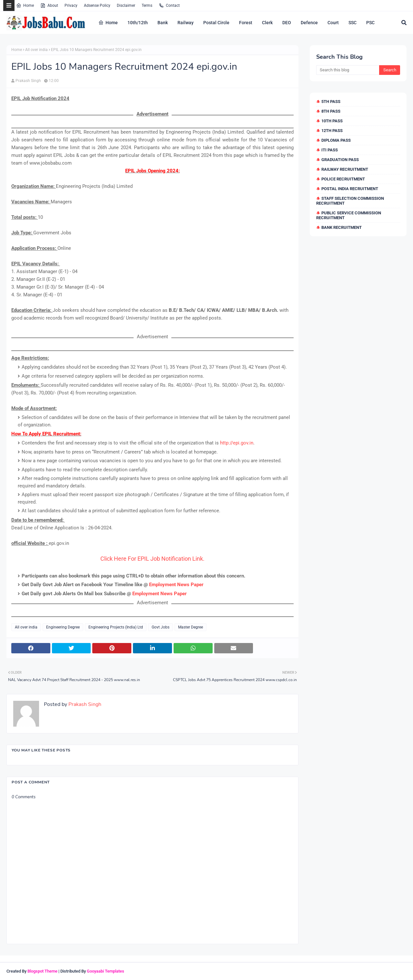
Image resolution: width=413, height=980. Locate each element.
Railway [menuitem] (186, 23)
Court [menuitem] (333, 23)
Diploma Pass (336, 140)
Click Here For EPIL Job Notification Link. (152, 559)
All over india (36, 50)
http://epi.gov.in (237, 443)
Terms (147, 5)
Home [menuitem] (108, 23)
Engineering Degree (63, 627)
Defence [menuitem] (309, 23)
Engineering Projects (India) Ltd (116, 627)
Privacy (71, 5)
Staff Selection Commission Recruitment (350, 201)
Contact (169, 5)
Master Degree (191, 627)
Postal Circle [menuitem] (216, 23)
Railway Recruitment (345, 169)
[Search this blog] (348, 70)
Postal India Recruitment (350, 189)
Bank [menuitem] (163, 23)
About (49, 5)
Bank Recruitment (342, 227)
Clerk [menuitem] (267, 23)
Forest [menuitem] (246, 23)
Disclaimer (126, 5)
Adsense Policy (97, 5)
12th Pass (332, 131)
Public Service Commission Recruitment (349, 215)
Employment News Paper (176, 585)
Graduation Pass (340, 160)
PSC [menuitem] (370, 23)
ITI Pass (330, 150)
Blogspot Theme (42, 971)
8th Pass (331, 111)
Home (25, 5)
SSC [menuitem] (353, 23)
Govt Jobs (161, 627)
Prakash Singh (28, 81)
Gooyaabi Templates (106, 971)
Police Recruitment (343, 179)
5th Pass (331, 102)
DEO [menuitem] (287, 23)
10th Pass (332, 121)
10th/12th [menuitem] (138, 23)
